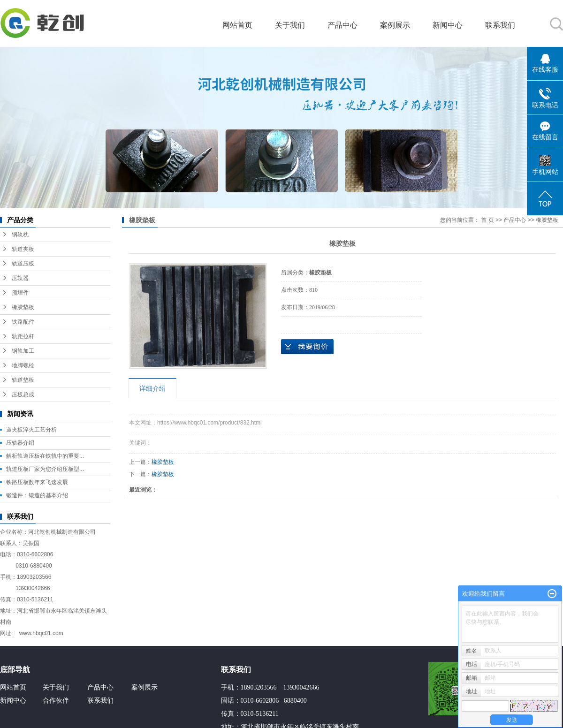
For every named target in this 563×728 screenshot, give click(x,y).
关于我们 (290, 25)
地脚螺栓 (23, 365)
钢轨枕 (20, 235)
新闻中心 (448, 25)
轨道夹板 (23, 249)
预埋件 (20, 293)
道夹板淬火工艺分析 (31, 430)
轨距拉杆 (23, 336)
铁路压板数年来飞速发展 (37, 482)
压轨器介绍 (20, 443)
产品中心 (342, 25)
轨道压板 (23, 264)
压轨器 (20, 278)
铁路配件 (23, 322)
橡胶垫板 (23, 307)
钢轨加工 (23, 351)
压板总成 (23, 394)
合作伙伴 (56, 701)
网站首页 (237, 25)
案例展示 (395, 25)
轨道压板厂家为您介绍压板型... (45, 469)
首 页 (487, 220)
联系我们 (500, 25)
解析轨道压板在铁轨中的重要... (45, 456)
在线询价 (307, 347)
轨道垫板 (23, 380)
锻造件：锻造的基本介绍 (37, 495)
